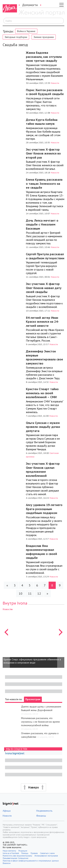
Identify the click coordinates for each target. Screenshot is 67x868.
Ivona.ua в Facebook (11, 853)
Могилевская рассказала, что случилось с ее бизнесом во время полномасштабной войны (40, 722)
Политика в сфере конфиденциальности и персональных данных (31, 861)
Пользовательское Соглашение (16, 858)
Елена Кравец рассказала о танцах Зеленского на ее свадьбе (44, 183)
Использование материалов (46, 856)
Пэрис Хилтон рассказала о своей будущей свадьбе (45, 92)
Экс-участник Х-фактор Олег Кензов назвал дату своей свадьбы (44, 288)
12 (39, 593)
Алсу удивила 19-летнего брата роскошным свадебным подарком (44, 509)
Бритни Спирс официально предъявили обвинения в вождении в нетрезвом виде (32, 661)
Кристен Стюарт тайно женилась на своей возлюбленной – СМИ (42, 393)
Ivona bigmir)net (15, 753)
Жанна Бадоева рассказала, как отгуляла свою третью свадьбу (44, 57)
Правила (34, 853)
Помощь (25, 853)
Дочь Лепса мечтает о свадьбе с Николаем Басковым (42, 224)
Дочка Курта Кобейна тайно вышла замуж (42, 122)
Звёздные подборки (16, 37)
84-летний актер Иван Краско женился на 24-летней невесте (42, 322)
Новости (55, 83)
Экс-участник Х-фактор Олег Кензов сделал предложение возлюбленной (43, 470)
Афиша (7, 811)
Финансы (41, 816)
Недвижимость (44, 811)
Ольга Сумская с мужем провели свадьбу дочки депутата (43, 427)
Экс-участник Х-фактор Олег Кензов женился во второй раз (43, 153)
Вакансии (7, 863)
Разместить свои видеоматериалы (17, 856)
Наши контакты (9, 851)
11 (30, 593)
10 (21, 593)
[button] (6, 638)
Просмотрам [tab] (33, 699)
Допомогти (30, 5)
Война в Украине (26, 31)
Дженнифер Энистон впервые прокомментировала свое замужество (44, 357)
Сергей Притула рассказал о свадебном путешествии (45, 256)
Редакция (23, 851)
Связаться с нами (47, 853)
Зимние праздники (44, 37)
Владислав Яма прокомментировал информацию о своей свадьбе (41, 552)
